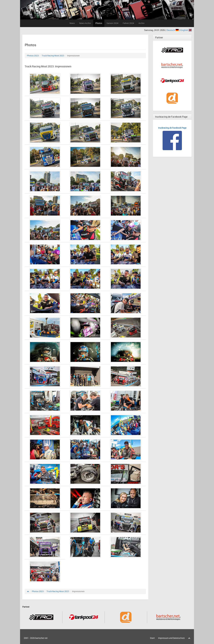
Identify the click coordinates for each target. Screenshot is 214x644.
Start (152, 638)
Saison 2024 (112, 23)
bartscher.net (41, 638)
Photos (99, 23)
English (186, 30)
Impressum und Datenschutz (171, 638)
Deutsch (173, 30)
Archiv (141, 23)
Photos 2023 (33, 56)
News (72, 23)
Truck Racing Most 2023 (53, 56)
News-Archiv (85, 23)
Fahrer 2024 (128, 23)
